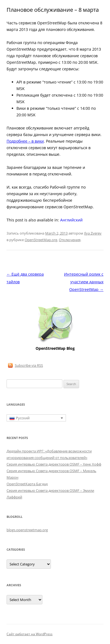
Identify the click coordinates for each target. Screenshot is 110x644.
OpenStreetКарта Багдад (27, 484)
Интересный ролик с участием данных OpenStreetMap (84, 282)
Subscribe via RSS (29, 365)
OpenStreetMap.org (41, 240)
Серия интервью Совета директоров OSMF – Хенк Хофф (54, 464)
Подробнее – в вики (25, 141)
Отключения (70, 240)
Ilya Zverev (93, 233)
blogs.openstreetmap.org (27, 530)
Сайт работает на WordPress (30, 634)
